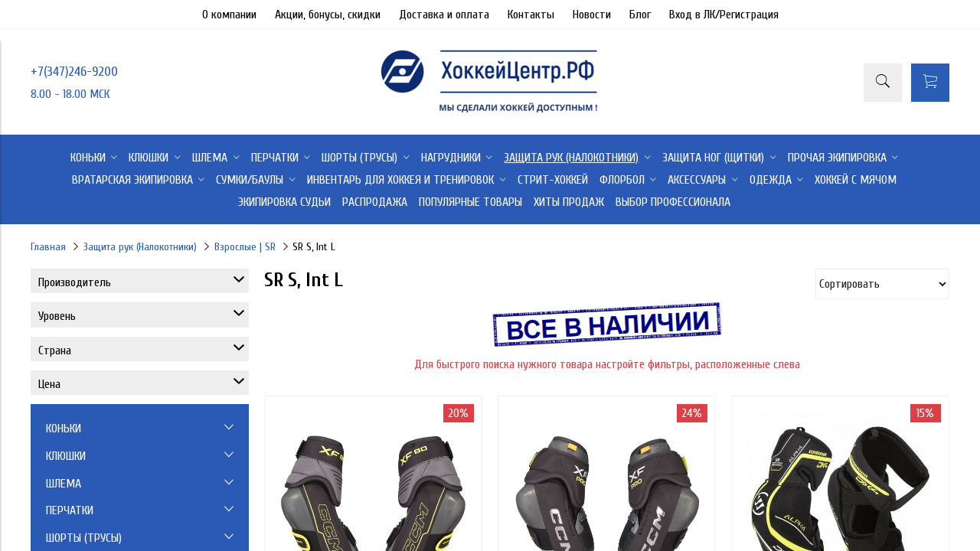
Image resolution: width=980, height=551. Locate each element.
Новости (592, 15)
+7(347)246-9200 (74, 72)
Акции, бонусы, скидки (328, 15)
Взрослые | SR (245, 247)
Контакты (531, 15)
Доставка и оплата (444, 15)
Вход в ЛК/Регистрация (724, 15)
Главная (48, 247)
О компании (229, 15)
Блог (640, 15)
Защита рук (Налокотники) (140, 247)
